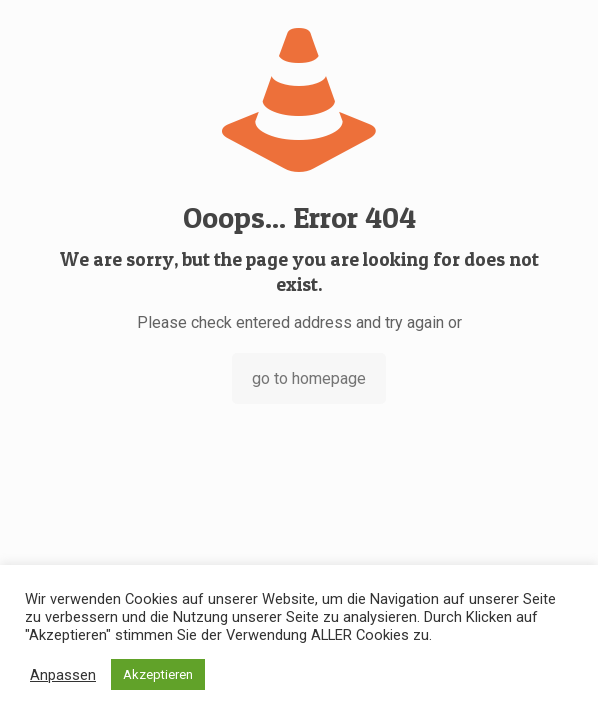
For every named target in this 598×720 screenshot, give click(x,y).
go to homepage (309, 378)
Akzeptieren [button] (158, 674)
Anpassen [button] (63, 675)
